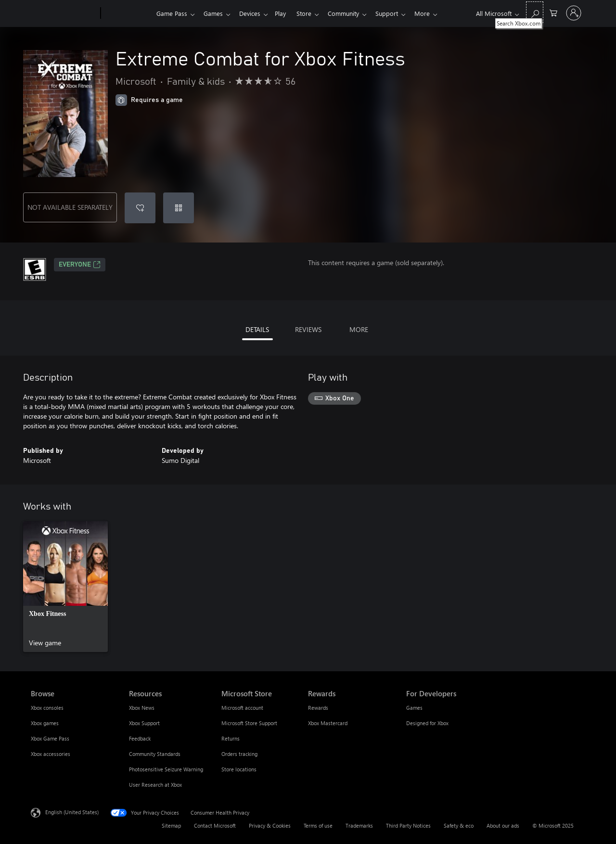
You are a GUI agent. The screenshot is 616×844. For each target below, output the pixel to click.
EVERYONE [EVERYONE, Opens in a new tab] (80, 265)
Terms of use (318, 825)
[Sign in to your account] (574, 13)
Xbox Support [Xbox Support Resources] (144, 723)
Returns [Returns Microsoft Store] (231, 738)
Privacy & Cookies (270, 825)
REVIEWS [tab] (308, 329)
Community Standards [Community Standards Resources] (155, 754)
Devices (254, 13)
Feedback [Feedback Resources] (140, 738)
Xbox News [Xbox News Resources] (142, 708)
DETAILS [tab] (257, 329)
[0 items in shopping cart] (553, 12)
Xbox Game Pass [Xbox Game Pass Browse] (50, 738)
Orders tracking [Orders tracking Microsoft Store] (239, 754)
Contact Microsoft (215, 825)
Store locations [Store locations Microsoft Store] (239, 769)
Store (312, 13)
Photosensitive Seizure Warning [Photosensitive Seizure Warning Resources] (166, 769)
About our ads (503, 825)
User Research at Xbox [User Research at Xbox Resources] (155, 785)
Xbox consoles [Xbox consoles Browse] (47, 708)
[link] (65, 587)
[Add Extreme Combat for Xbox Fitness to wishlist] (140, 208)
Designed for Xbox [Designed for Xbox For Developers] (427, 723)
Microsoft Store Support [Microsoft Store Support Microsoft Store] (249, 723)
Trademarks (359, 825)
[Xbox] (127, 13)
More (436, 13)
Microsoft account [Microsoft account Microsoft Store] (242, 708)
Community (353, 13)
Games (215, 13)
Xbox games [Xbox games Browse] (45, 723)
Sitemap (171, 825)
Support (398, 13)
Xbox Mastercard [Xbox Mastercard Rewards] (328, 723)
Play (286, 13)
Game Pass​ (172, 13)
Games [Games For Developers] (414, 708)
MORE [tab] (359, 329)
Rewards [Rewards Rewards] (318, 708)
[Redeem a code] (179, 208)
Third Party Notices (408, 825)
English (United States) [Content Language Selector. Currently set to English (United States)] (72, 812)
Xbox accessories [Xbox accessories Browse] (51, 754)
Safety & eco (459, 825)
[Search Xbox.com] (535, 12)
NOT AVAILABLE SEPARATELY (70, 207)
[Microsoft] (64, 13)
